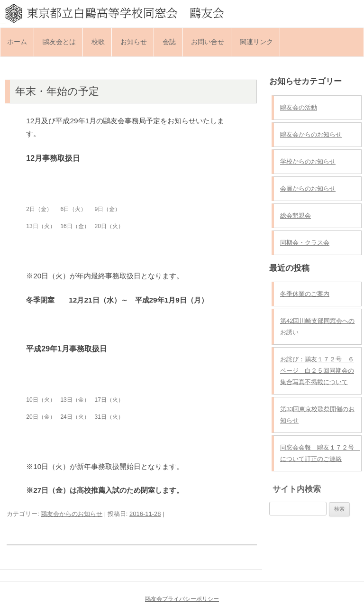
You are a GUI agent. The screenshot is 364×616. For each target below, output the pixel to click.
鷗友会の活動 (299, 107)
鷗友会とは (59, 42)
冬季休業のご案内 (305, 294)
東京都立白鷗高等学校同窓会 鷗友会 (182, 13)
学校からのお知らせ (308, 161)
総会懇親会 (296, 216)
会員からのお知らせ (308, 188)
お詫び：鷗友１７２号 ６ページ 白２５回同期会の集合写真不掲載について (317, 371)
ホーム (17, 42)
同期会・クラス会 (305, 243)
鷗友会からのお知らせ (72, 514)
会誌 (169, 42)
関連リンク (256, 42)
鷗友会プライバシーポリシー (182, 599)
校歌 (98, 42)
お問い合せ (208, 42)
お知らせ (134, 42)
